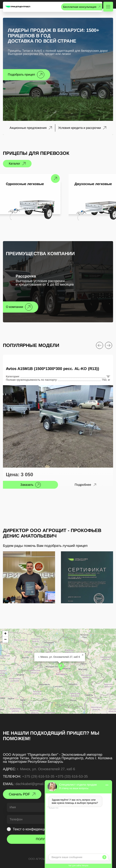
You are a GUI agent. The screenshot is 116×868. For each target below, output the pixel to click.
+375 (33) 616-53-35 (72, 776)
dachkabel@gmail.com (33, 784)
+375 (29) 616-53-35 (38, 776)
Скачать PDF (19, 794)
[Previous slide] (100, 345)
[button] (61, 667)
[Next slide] (109, 345)
